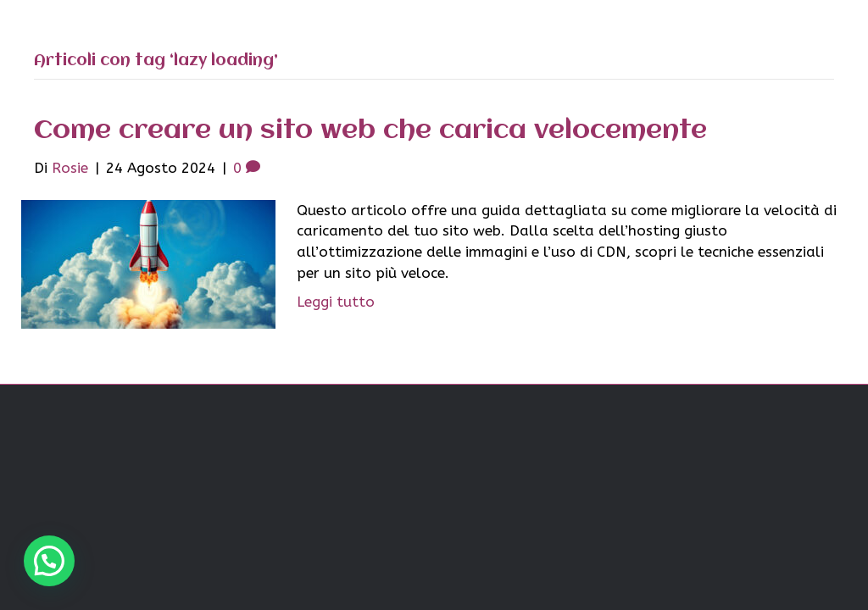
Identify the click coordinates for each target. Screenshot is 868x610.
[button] (49, 561)
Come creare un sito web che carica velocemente (370, 131)
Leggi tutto (336, 302)
